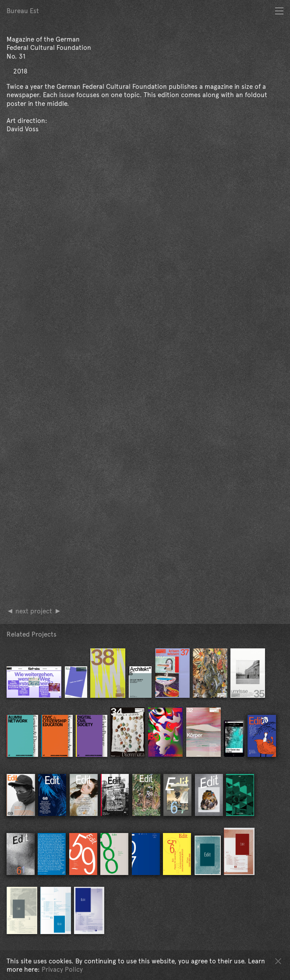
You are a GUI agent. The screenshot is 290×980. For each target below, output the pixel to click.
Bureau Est (23, 11)
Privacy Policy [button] (62, 969)
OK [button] (278, 961)
